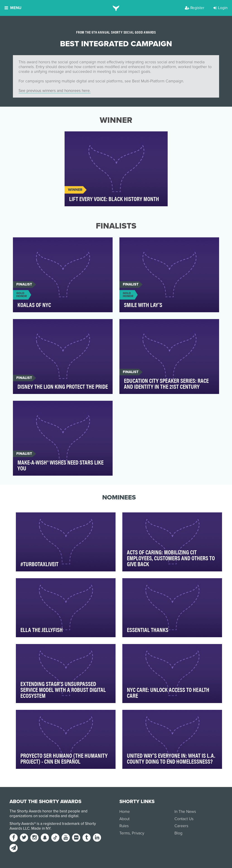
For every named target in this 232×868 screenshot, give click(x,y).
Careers (181, 826)
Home (125, 812)
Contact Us (184, 819)
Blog (178, 833)
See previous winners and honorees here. (55, 91)
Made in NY (41, 828)
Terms (125, 833)
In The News (185, 812)
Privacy (138, 833)
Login (220, 8)
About (124, 819)
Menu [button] (13, 8)
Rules (124, 826)
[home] (116, 8)
